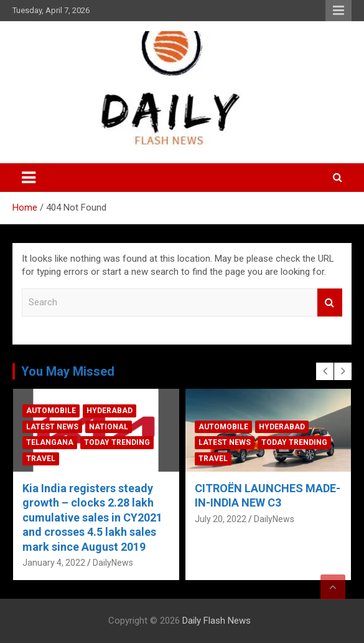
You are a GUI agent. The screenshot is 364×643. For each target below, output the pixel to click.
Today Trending (117, 442)
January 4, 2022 (54, 563)
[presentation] (325, 371)
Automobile (51, 411)
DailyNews (113, 563)
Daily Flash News (217, 621)
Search (330, 302)
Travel (41, 459)
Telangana (50, 442)
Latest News (52, 427)
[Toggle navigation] (29, 178)
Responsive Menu (338, 11)
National (109, 427)
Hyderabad (110, 411)
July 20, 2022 (221, 519)
